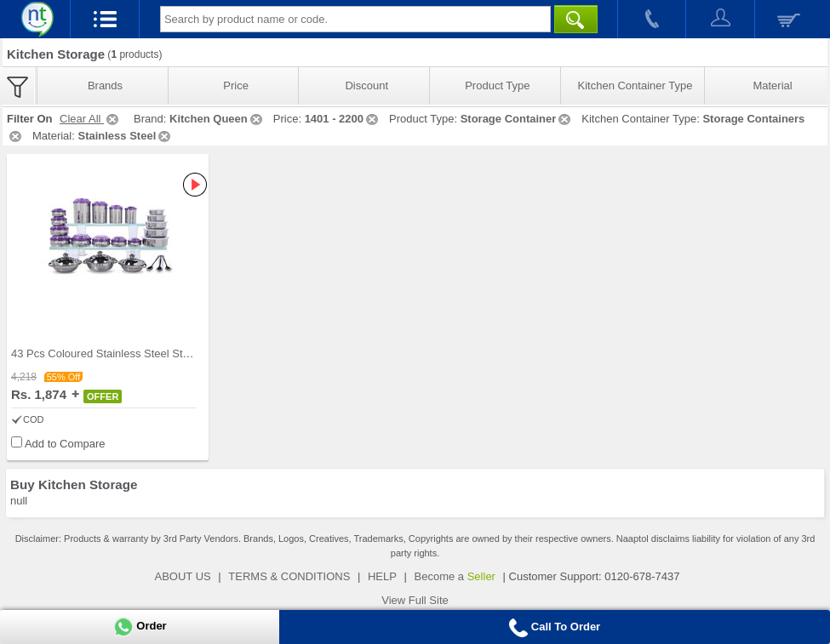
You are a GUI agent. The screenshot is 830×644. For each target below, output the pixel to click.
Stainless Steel (125, 136)
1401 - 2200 (343, 119)
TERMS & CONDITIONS (289, 576)
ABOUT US (183, 576)
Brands (105, 85)
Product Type (497, 85)
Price (236, 85)
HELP (382, 576)
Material (772, 85)
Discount (366, 85)
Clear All (90, 119)
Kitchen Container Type (635, 85)
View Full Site (415, 600)
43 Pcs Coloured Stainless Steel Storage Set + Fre (135, 353)
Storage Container (517, 119)
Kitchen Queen (217, 119)
